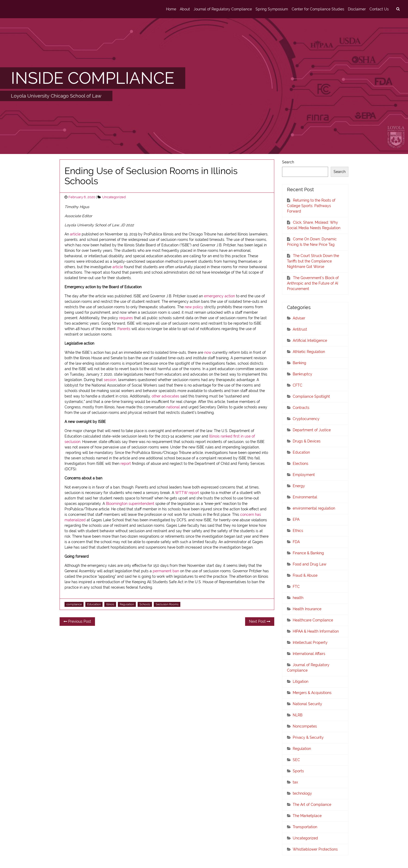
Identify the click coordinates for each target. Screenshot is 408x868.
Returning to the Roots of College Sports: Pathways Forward (311, 206)
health (298, 598)
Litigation (301, 681)
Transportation (305, 827)
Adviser (299, 318)
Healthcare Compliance (313, 620)
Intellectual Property (310, 642)
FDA (296, 542)
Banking (299, 363)
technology (302, 793)
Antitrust (300, 329)
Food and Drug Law (310, 564)
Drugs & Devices (307, 441)
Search (288, 162)
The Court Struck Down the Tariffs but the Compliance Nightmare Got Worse (313, 261)
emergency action (219, 296)
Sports (298, 771)
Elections (301, 464)
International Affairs (309, 654)
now (208, 352)
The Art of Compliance (312, 805)
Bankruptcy (302, 374)
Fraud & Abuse (305, 575)
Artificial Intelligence (310, 340)
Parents (124, 329)
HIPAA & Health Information (316, 631)
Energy (299, 486)
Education (94, 604)
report (126, 464)
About (185, 9)
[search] (398, 9)
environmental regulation (314, 508)
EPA (296, 519)
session (110, 380)
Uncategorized (114, 197)
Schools (145, 604)
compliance (74, 604)
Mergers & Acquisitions (312, 693)
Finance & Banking (308, 553)
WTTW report (188, 493)
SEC (296, 760)
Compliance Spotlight (311, 396)
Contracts (301, 408)
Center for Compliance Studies (318, 9)
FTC (296, 587)
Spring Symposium (272, 9)
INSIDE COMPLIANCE (93, 78)
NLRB (298, 715)
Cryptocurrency (306, 419)
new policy (194, 307)
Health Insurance (307, 609)
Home (171, 9)
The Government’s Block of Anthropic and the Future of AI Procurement (313, 283)
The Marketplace (307, 816)
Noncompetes (305, 726)
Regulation (127, 604)
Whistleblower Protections (315, 849)
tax (295, 782)
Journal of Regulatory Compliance (223, 9)
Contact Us (379, 9)
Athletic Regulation (309, 352)
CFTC (298, 385)
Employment (304, 475)
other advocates (165, 396)
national (173, 407)
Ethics (298, 531)
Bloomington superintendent (131, 504)
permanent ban (166, 571)
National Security (307, 704)
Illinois (110, 604)
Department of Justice (312, 430)
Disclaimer (357, 9)
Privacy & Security (308, 737)
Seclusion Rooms (167, 604)
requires (127, 318)
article (75, 234)
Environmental (305, 497)
